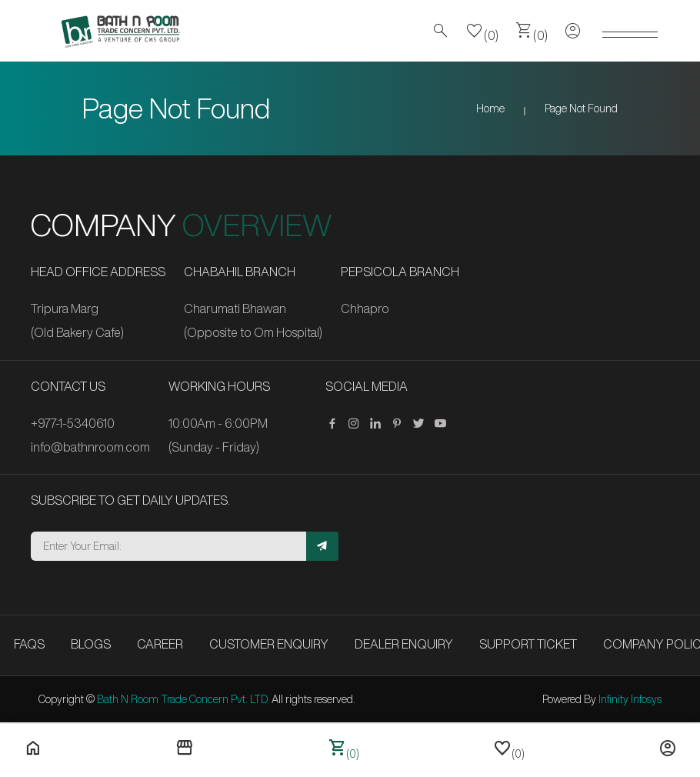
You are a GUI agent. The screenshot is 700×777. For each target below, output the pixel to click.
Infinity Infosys (630, 699)
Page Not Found (581, 108)
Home (490, 108)
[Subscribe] (322, 546)
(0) (482, 31)
